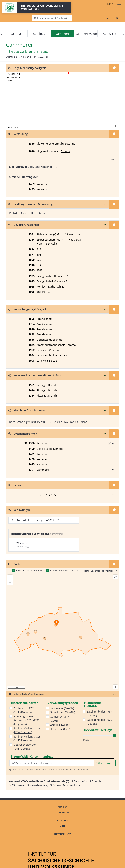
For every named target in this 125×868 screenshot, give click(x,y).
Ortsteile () (61, 725)
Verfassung (18, 134)
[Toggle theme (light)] (118, 18)
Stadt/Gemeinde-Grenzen (64, 571)
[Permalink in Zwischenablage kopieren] (58, 520)
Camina (16, 34)
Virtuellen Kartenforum (75, 770)
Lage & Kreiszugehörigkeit (27, 68)
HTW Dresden (23, 732)
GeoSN (25, 749)
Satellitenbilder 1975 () (99, 722)
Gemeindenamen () (61, 719)
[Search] (52, 18)
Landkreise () (62, 708)
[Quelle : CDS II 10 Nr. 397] (113, 443)
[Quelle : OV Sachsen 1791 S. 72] (113, 470)
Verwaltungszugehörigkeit (27, 309)
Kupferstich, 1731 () (24, 710)
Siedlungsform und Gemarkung (31, 204)
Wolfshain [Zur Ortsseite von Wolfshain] (76, 785)
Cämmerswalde (86, 34)
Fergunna (20, 724)
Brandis (66, 151)
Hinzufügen (105, 763)
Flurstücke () (62, 729)
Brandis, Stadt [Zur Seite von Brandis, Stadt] (37, 51)
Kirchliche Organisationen (27, 410)
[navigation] (62, 34)
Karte (14, 564)
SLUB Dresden (23, 712)
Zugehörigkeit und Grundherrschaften (35, 376)
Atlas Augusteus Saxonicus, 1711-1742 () (26, 720)
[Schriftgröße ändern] (109, 18)
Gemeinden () (62, 712)
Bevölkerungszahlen (24, 225)
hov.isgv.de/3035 (44, 520)
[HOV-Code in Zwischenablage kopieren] (35, 57)
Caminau (39, 34)
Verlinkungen (19, 510)
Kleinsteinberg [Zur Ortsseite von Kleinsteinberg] (39, 785)
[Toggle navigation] (114, 4)
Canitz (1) (109, 34)
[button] (113, 443)
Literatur (17, 485)
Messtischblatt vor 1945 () (25, 747)
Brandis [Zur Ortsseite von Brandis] (97, 781)
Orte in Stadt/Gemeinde (29, 571)
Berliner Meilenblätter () (27, 730)
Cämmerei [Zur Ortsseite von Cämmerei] (18, 785)
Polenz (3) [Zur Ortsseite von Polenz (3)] (59, 785)
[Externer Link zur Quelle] (109, 443)
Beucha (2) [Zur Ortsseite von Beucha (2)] (80, 781)
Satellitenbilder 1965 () (99, 714)
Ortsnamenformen (23, 434)
